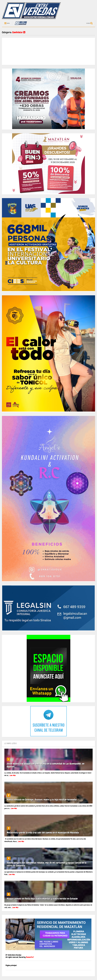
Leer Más (13, 775)
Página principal (11, 965)
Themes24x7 (30, 957)
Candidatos (19, 32)
